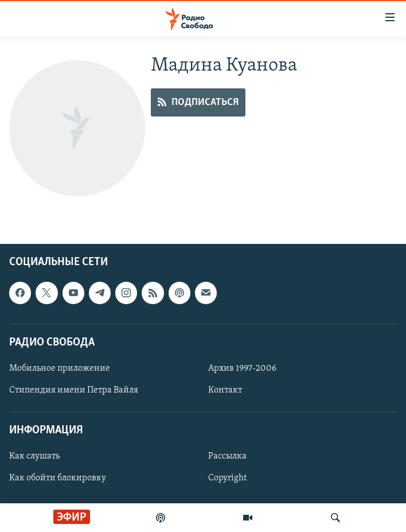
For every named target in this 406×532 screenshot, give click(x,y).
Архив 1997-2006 (242, 368)
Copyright (227, 478)
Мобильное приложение (60, 368)
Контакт (225, 390)
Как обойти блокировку (58, 478)
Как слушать (34, 456)
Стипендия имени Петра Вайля (74, 390)
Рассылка (227, 456)
